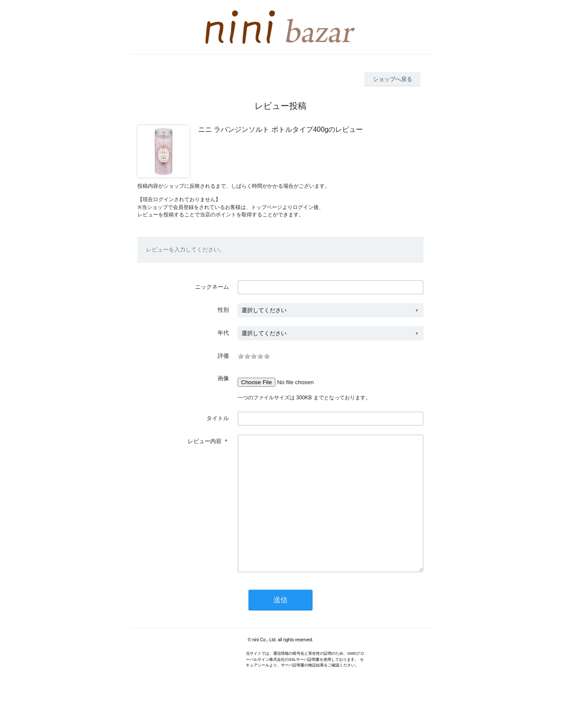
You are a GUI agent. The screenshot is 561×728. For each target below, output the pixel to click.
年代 (223, 333)
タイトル (218, 418)
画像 (223, 378)
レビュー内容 (205, 441)
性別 (223, 310)
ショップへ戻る (393, 79)
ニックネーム (212, 287)
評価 (223, 356)
